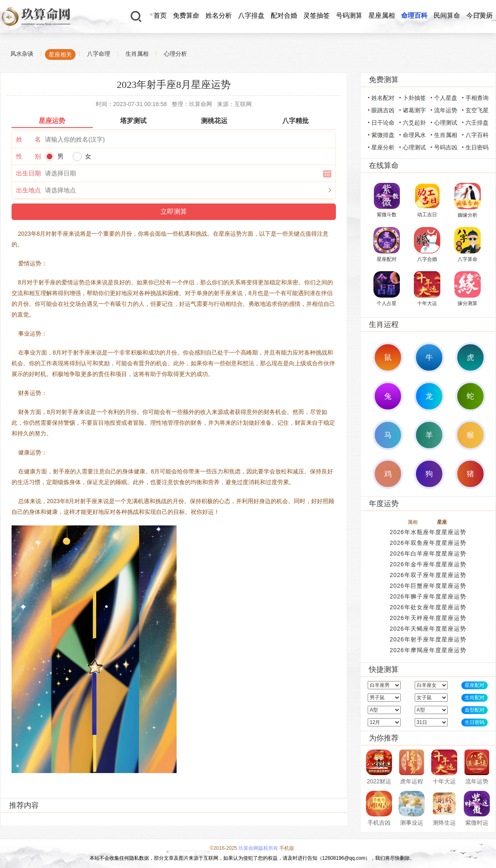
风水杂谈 (22, 54)
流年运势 (446, 110)
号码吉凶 (446, 147)
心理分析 (175, 54)
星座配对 (475, 685)
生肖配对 (475, 698)
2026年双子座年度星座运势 (428, 575)
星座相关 (60, 54)
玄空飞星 (477, 110)
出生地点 (28, 190)
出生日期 (28, 173)
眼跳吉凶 (383, 110)
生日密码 (477, 147)
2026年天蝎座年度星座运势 (428, 629)
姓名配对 (383, 98)
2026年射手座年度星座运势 (428, 639)
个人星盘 (446, 98)
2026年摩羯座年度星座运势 (428, 650)
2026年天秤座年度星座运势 (428, 618)
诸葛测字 (414, 110)
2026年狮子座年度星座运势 (428, 596)
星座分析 (383, 147)
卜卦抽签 (414, 98)
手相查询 (477, 98)
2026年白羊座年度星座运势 (428, 553)
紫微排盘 (383, 135)
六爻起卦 (414, 123)
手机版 (287, 848)
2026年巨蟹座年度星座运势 (428, 586)
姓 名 (28, 139)
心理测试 (446, 123)
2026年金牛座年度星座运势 (428, 564)
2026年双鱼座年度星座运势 (428, 543)
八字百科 (477, 135)
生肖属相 (137, 54)
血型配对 (475, 710)
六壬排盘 (477, 123)
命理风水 (414, 135)
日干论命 (383, 123)
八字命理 (99, 54)
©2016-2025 (224, 848)
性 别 (28, 156)
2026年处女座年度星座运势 (428, 607)
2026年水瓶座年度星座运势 (428, 532)
